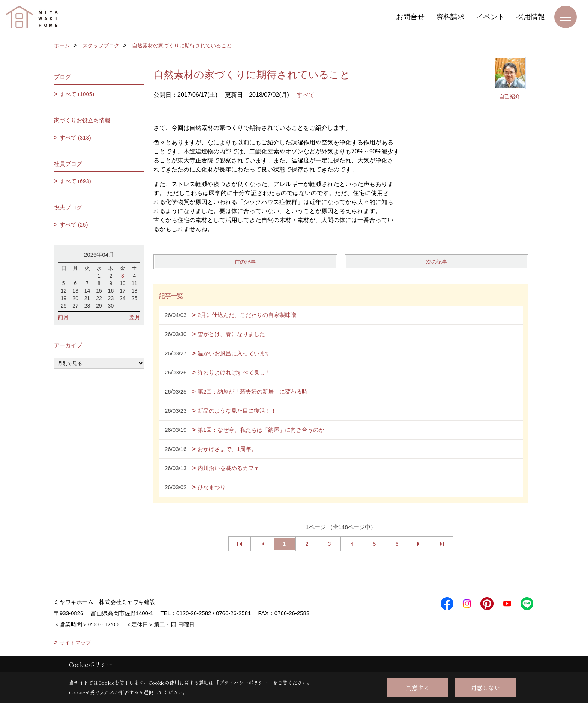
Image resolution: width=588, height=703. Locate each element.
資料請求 (450, 17)
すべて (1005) (77, 94)
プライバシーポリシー (244, 683)
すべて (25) (74, 225)
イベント (490, 17)
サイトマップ (75, 643)
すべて (306, 95)
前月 (63, 317)
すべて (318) (75, 137)
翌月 (135, 317)
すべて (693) (75, 181)
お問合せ (410, 17)
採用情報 (531, 17)
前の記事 (245, 262)
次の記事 (436, 262)
